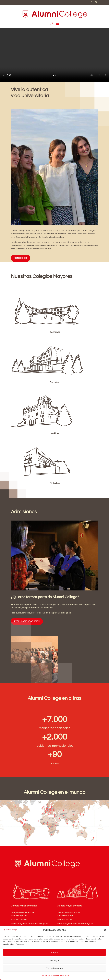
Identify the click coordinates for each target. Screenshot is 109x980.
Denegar (55, 960)
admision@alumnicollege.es (57, 613)
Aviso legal (64, 975)
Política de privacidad (50, 975)
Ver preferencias (54, 968)
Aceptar (55, 952)
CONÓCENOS (21, 258)
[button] (105, 930)
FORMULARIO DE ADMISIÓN (27, 621)
